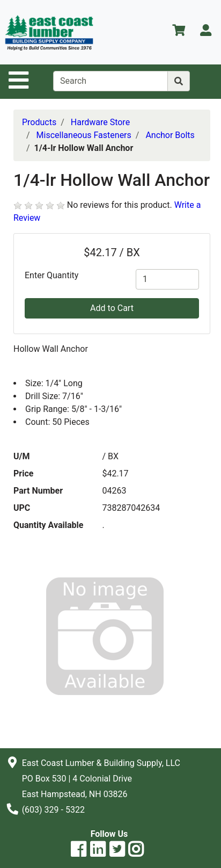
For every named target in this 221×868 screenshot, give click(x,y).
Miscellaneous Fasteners (84, 135)
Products (39, 122)
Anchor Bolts (170, 135)
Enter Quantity (51, 275)
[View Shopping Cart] (179, 32)
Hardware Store (100, 122)
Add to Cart (112, 308)
